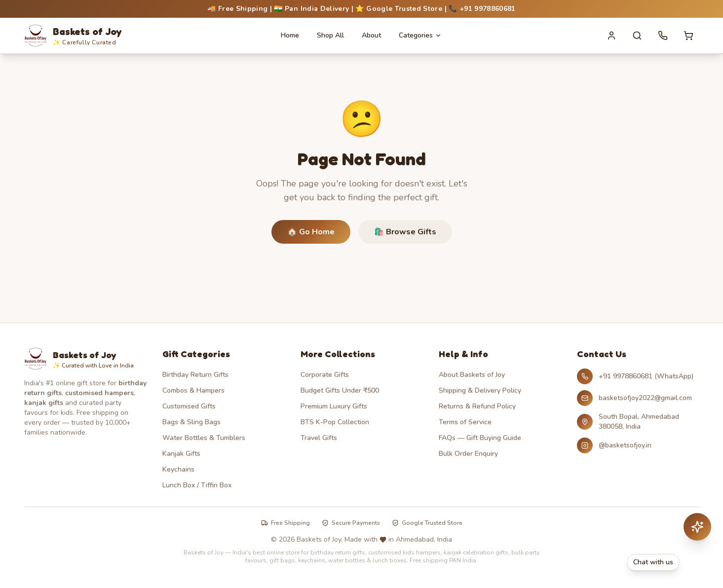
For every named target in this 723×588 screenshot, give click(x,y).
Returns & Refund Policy (477, 406)
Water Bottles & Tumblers (204, 438)
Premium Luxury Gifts (334, 406)
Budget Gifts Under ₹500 (340, 390)
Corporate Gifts (325, 375)
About (371, 35)
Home (290, 35)
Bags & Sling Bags (191, 422)
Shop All (330, 35)
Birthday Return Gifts (195, 375)
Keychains (178, 469)
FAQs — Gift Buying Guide (480, 438)
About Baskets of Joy (472, 375)
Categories (420, 35)
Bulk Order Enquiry (468, 454)
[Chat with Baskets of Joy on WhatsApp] (669, 562)
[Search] (637, 36)
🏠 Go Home (311, 232)
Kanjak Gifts (181, 454)
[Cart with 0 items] (688, 36)
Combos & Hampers (193, 390)
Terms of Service (465, 422)
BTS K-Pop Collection (335, 422)
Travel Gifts (319, 438)
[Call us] (663, 36)
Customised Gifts (189, 406)
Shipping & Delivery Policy (480, 390)
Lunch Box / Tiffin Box (197, 485)
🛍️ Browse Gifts (405, 232)
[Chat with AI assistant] (697, 527)
